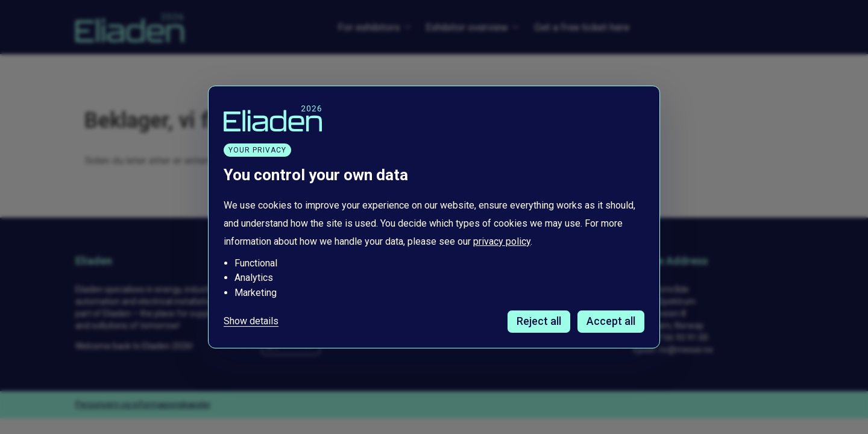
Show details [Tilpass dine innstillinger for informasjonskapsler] (251, 321)
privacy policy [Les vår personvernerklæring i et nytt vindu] (502, 241)
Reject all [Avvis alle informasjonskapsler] (539, 321)
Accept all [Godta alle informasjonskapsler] (611, 321)
